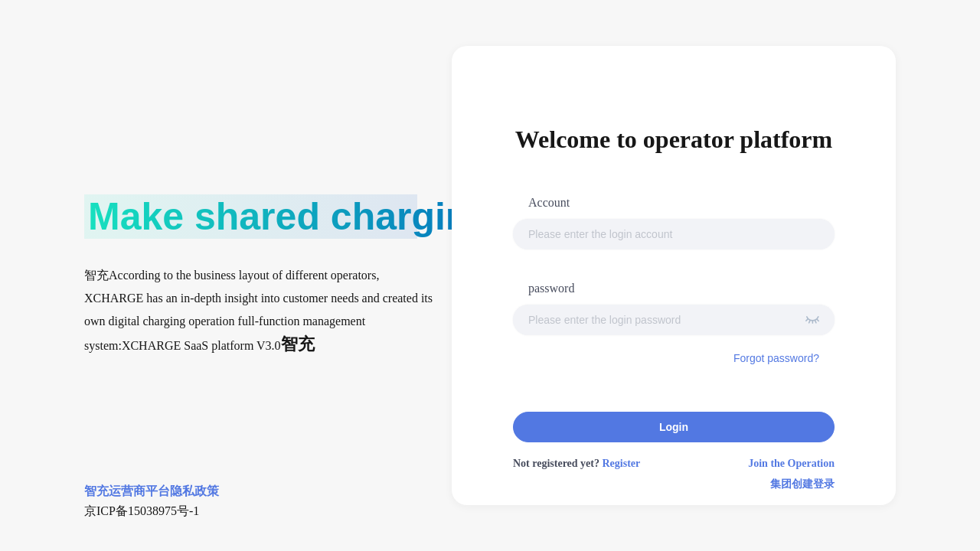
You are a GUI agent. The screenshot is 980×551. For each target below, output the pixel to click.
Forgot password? (776, 358)
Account (549, 202)
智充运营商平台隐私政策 (152, 491)
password (551, 288)
